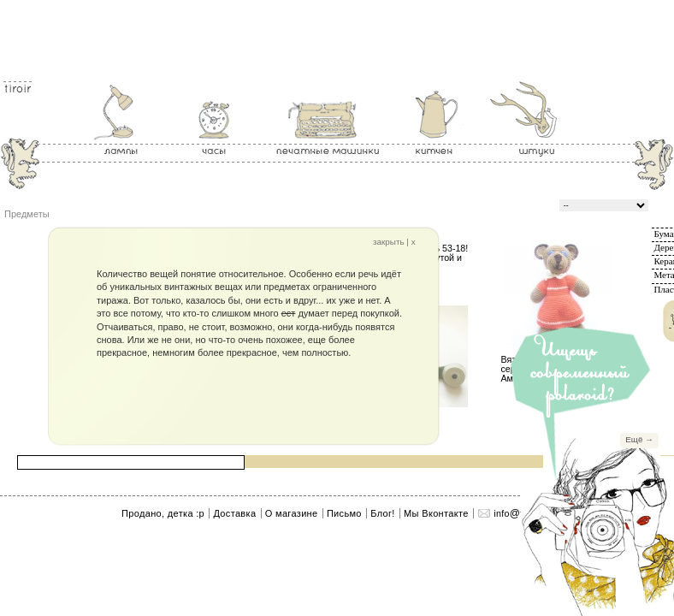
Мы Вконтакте (436, 513)
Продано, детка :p (163, 513)
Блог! (382, 513)
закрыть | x (394, 242)
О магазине (292, 513)
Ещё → (639, 439)
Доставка (234, 513)
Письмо (344, 513)
